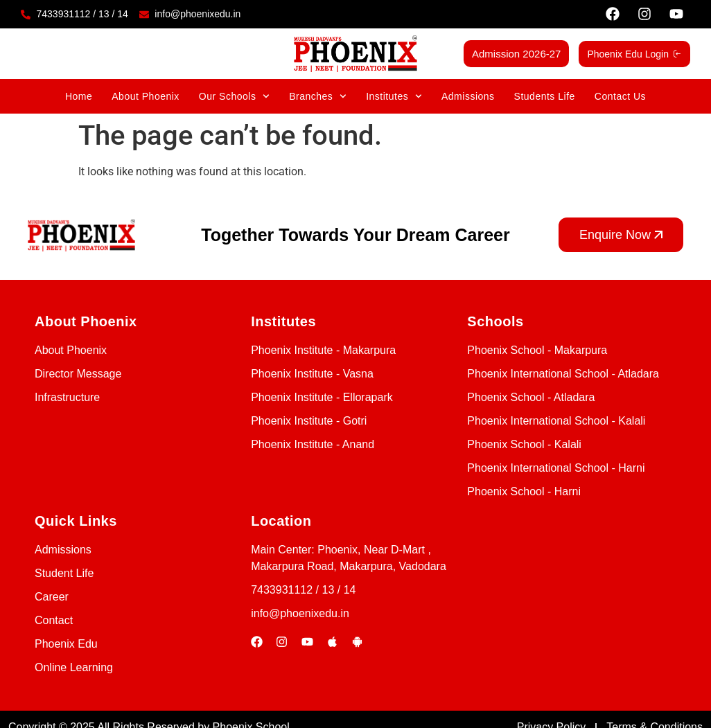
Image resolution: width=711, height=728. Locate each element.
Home (79, 96)
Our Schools (234, 96)
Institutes (394, 96)
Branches (318, 96)
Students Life (545, 96)
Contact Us (620, 96)
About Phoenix (146, 96)
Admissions (468, 96)
